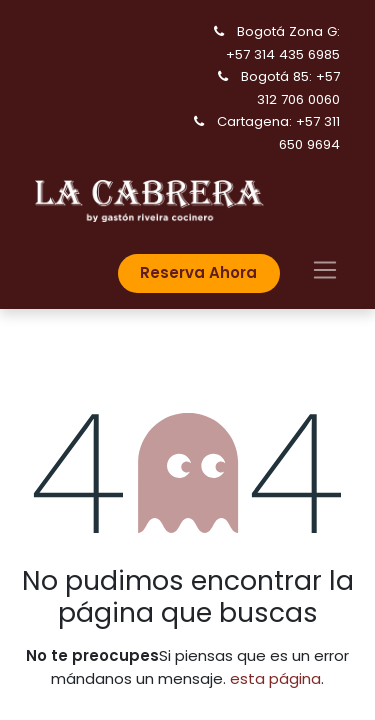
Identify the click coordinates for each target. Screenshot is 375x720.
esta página (275, 678)
